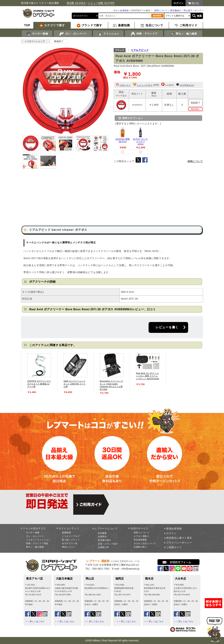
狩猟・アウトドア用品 (37, 543)
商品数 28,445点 (76, 3)
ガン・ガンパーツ (73, 34)
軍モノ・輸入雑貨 (183, 34)
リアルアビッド (140, 50)
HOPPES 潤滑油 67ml (123, 140)
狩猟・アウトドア (144, 34)
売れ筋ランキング (192, 11)
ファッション (108, 34)
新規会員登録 (174, 529)
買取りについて (141, 533)
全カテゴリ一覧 (70, 543)
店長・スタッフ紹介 (108, 544)
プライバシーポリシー (179, 543)
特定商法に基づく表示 (179, 538)
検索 (199, 16)
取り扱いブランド (71, 540)
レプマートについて (106, 529)
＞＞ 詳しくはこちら (35, 621)
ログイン (171, 533)
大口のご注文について (145, 543)
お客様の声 (103, 547)
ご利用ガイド (174, 547)
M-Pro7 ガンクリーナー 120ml (141, 142)
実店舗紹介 (176, 11)
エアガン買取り (141, 536)
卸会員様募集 (140, 540)
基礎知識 (66, 533)
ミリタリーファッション (38, 540)
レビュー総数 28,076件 (101, 3)
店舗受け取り (140, 547)
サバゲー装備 (37, 34)
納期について (195, 161)
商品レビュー (69, 547)
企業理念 (102, 537)
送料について (161, 11)
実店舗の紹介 (104, 540)
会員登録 (124, 11)
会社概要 (102, 533)
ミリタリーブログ (71, 536)
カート (195, 3)
